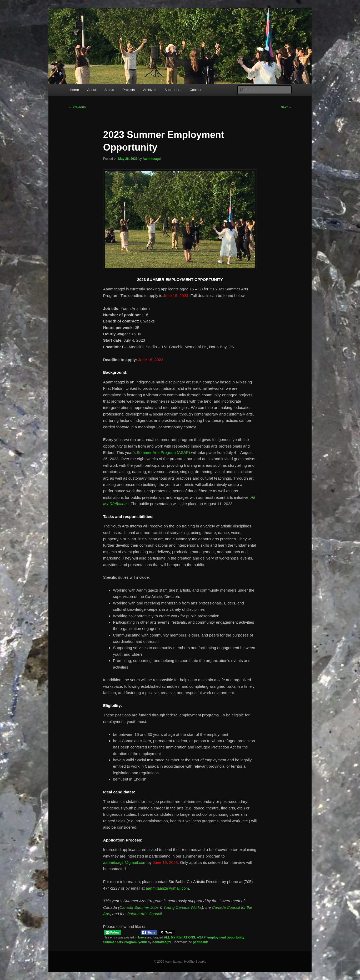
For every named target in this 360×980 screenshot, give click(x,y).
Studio (109, 90)
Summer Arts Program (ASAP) (163, 452)
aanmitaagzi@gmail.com (125, 862)
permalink (200, 942)
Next (286, 107)
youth (143, 942)
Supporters (173, 90)
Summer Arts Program (120, 942)
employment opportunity (226, 937)
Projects (129, 90)
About (92, 90)
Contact (195, 90)
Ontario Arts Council (144, 914)
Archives (150, 90)
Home (74, 90)
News (142, 937)
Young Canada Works (183, 907)
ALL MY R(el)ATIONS (180, 937)
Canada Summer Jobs (139, 907)
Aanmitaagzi (152, 159)
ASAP (201, 937)
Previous (77, 107)
